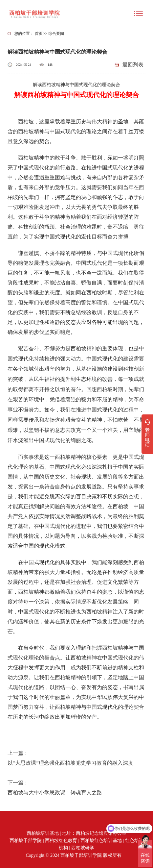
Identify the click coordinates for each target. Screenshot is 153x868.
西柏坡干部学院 (26, 841)
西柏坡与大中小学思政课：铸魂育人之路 (55, 793)
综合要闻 (56, 34)
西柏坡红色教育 (61, 841)
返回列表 (133, 65)
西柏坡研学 (83, 848)
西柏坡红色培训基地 (101, 841)
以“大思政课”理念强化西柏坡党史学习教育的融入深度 (70, 763)
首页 (39, 34)
